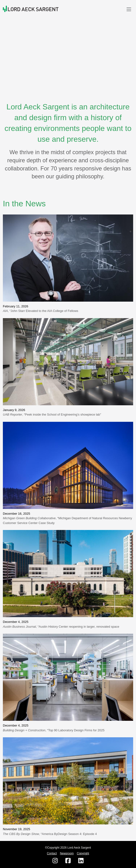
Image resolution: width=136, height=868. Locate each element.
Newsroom (67, 853)
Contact (52, 853)
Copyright (83, 853)
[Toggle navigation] (129, 9)
